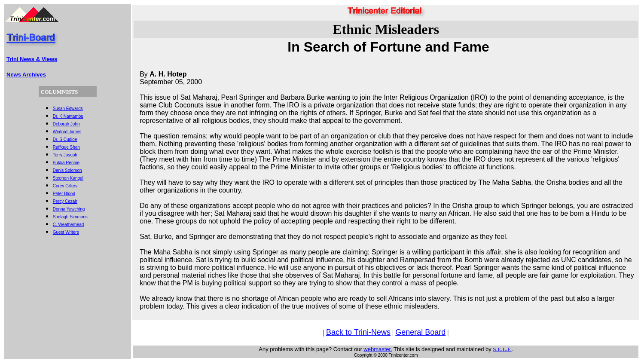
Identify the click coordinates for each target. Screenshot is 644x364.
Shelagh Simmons (70, 217)
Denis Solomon (67, 170)
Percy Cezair (65, 201)
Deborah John (66, 124)
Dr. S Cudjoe (65, 139)
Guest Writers (66, 232)
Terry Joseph (65, 155)
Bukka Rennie (66, 163)
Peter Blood (64, 194)
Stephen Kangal (68, 178)
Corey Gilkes (65, 186)
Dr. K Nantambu (68, 116)
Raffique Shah (66, 147)
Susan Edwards (68, 109)
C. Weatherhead (69, 225)
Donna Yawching (69, 209)
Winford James (67, 132)
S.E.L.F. (502, 349)
